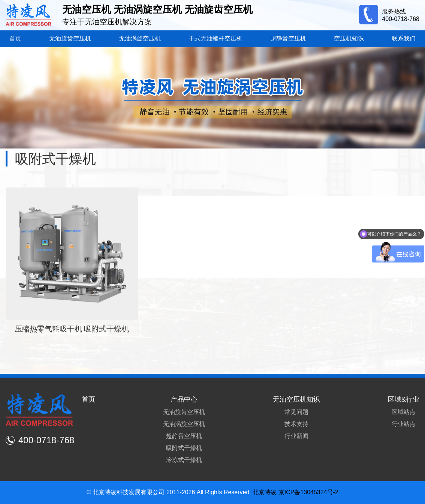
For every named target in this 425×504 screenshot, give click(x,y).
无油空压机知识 (296, 399)
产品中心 (184, 399)
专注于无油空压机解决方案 (107, 22)
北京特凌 (265, 492)
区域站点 (404, 412)
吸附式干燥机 (184, 448)
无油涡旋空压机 (140, 38)
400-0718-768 (401, 19)
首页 (15, 38)
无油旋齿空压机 (70, 38)
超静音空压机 (288, 38)
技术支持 (296, 424)
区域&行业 (404, 399)
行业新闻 (296, 436)
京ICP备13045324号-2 (308, 492)
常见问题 (296, 412)
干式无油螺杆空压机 (215, 38)
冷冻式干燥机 (184, 460)
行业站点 (404, 424)
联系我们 (404, 38)
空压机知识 (349, 38)
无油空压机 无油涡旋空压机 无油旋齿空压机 (157, 9)
